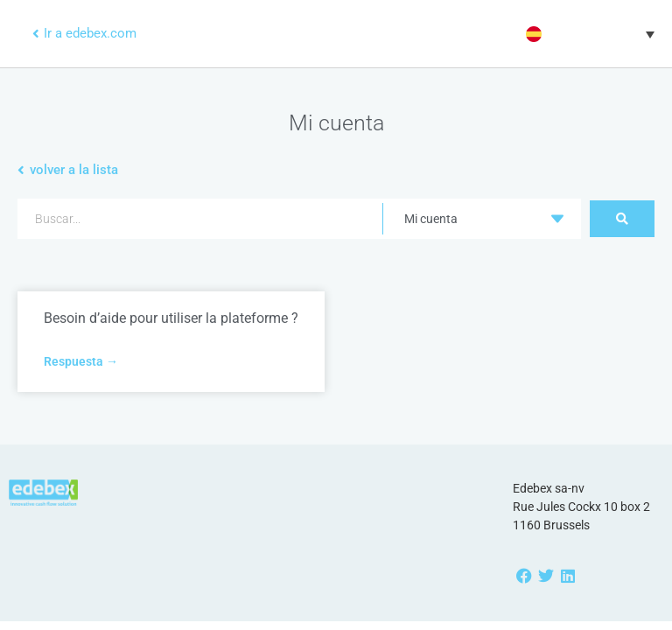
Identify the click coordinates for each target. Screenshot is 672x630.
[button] (588, 34)
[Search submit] (622, 219)
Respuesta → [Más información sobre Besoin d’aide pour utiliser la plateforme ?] (81, 361)
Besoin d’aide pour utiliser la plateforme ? (171, 318)
